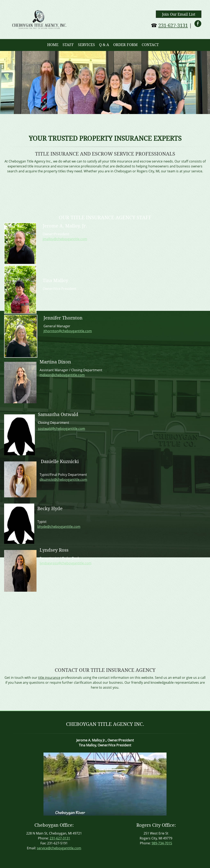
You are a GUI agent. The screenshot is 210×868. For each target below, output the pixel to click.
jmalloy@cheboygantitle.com (65, 239)
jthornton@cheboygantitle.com (68, 331)
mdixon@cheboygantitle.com (62, 375)
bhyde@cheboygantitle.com (59, 527)
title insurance (49, 678)
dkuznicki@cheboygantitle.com (63, 480)
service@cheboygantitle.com (59, 848)
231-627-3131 (173, 25)
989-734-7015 (162, 843)
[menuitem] (53, 45)
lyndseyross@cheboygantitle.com (66, 563)
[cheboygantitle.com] (39, 20)
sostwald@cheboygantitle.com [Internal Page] (62, 429)
